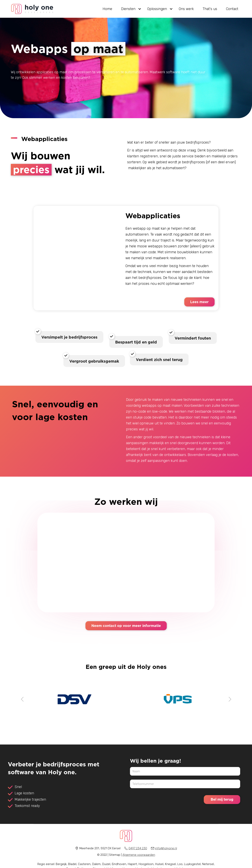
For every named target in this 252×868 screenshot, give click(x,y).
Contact (232, 9)
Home (107, 9)
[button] (130, 9)
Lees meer (199, 302)
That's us (210, 9)
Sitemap (115, 855)
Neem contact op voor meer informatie (126, 626)
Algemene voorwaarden (139, 855)
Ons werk (186, 9)
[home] (32, 9)
